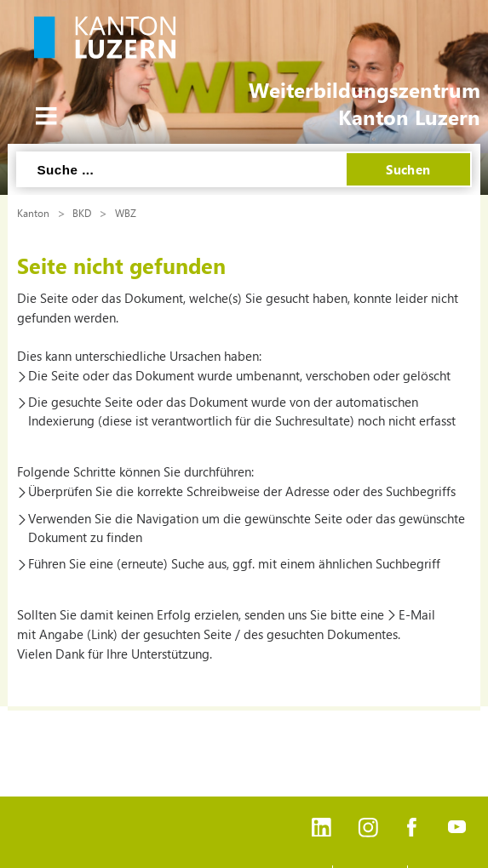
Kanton (33, 213)
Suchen (408, 169)
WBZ (126, 213)
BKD (82, 213)
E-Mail (417, 614)
